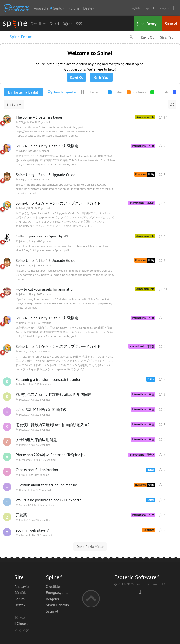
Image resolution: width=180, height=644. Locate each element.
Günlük (20, 592)
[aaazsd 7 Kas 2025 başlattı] (7, 487)
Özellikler (38, 24)
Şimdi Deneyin (148, 24)
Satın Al (171, 24)
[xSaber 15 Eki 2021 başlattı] (7, 532)
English (135, 8)
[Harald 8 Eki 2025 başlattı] (7, 177)
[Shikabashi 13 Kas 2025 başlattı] (7, 427)
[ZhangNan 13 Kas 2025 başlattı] (7, 517)
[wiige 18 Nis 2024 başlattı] (7, 320)
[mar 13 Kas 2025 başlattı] (7, 472)
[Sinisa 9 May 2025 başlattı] (7, 238)
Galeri (54, 24)
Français (163, 8)
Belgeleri (53, 599)
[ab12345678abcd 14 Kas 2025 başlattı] (7, 412)
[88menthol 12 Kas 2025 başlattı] (7, 457)
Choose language (22, 626)
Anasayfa (41, 8)
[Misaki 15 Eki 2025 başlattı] (7, 205)
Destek (89, 8)
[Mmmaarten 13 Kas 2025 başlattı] (7, 502)
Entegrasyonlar (58, 592)
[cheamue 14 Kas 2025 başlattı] (7, 442)
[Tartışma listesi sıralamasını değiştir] (14, 104)
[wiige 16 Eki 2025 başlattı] (7, 148)
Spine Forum (21, 37)
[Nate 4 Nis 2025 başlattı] (7, 119)
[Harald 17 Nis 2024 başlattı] (7, 262)
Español (149, 8)
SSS (79, 24)
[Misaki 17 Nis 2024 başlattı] (7, 348)
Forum (74, 8)
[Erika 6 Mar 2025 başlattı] (7, 291)
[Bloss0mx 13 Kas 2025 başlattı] (7, 397)
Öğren (67, 24)
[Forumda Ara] (131, 37)
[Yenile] (172, 104)
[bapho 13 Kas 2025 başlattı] (7, 382)
